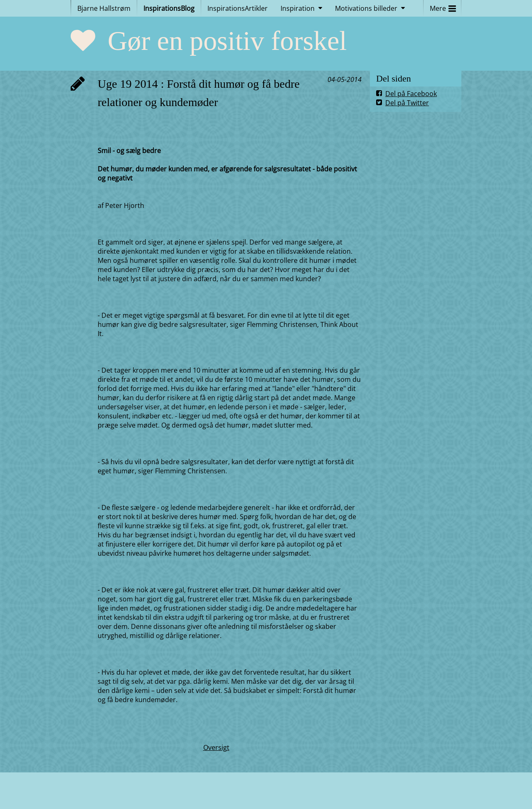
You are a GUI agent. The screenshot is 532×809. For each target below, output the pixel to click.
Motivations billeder (366, 8)
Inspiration (298, 8)
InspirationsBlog (169, 8)
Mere (443, 6)
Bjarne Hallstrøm (104, 8)
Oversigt (216, 747)
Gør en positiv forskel (227, 41)
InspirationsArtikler (238, 8)
